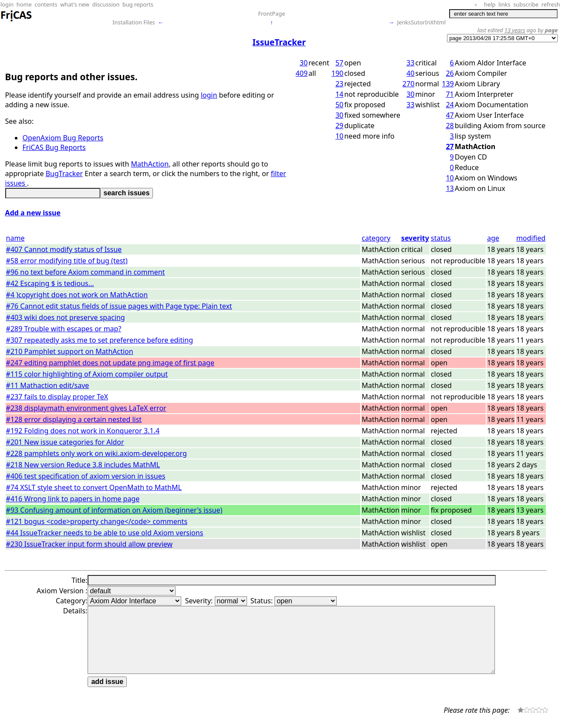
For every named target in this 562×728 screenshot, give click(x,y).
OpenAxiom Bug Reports (63, 138)
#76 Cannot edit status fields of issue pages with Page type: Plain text (119, 306)
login (209, 95)
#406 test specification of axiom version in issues (86, 476)
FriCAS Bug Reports (54, 147)
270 (408, 84)
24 (450, 105)
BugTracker (64, 173)
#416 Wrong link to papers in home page (73, 499)
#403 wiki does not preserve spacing (66, 317)
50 (339, 105)
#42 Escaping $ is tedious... (50, 283)
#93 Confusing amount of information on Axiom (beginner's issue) (114, 510)
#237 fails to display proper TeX (57, 397)
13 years (515, 30)
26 (450, 73)
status (441, 238)
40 (410, 73)
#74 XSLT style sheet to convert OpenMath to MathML (94, 487)
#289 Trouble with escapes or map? (64, 329)
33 (410, 63)
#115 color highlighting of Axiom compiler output (87, 374)
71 (450, 94)
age (493, 238)
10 (339, 136)
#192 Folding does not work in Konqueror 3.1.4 (83, 431)
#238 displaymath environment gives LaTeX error (86, 408)
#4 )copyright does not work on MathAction (77, 295)
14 (339, 94)
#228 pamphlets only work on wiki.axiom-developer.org (96, 453)
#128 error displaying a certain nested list (74, 419)
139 (448, 84)
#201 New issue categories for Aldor (65, 442)
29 (339, 126)
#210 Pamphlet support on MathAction (70, 351)
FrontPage (271, 14)
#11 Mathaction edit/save (48, 385)
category (376, 238)
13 (450, 188)
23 (339, 84)
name (15, 238)
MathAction (150, 164)
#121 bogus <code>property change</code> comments (97, 521)
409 (302, 73)
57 (339, 63)
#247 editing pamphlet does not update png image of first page (110, 363)
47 (450, 115)
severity (415, 238)
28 (450, 126)
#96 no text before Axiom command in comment (86, 272)
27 (450, 146)
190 (337, 73)
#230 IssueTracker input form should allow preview (90, 544)
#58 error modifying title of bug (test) (67, 261)
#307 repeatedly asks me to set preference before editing (100, 340)
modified (531, 238)
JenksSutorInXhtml (421, 22)
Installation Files (134, 22)
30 (304, 63)
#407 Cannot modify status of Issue (64, 249)
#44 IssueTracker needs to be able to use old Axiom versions (105, 533)
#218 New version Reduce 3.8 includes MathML (83, 465)
